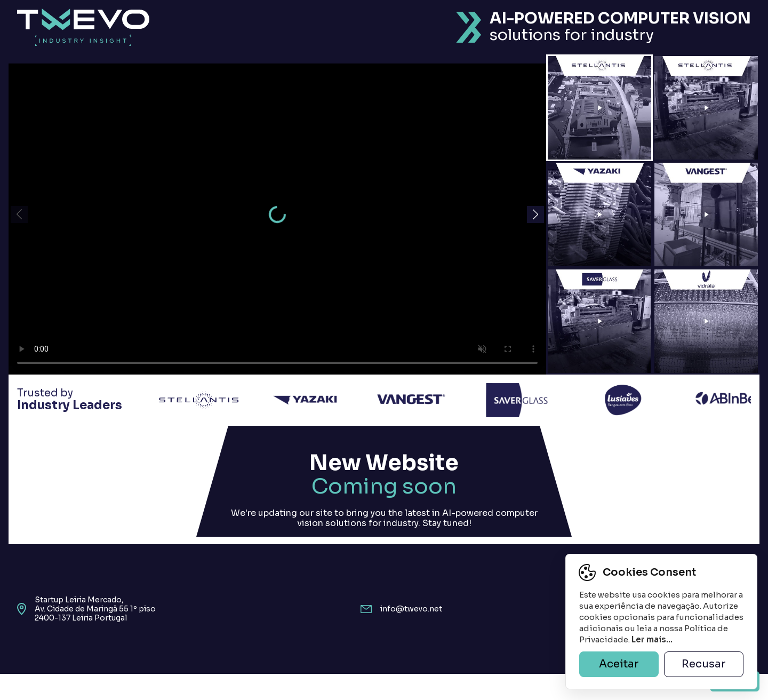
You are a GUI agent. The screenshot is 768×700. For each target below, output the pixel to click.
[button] (535, 214)
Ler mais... (652, 639)
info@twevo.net (411, 609)
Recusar (704, 664)
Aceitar (619, 664)
